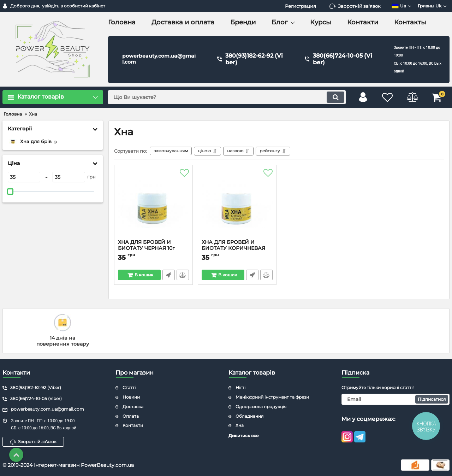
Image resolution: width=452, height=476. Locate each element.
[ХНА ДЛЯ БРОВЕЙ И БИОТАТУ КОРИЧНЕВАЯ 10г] (237, 204)
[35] (24, 177)
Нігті (240, 387)
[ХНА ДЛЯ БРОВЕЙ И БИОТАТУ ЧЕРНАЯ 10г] (153, 204)
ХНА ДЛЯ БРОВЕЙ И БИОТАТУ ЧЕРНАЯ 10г (153, 248)
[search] (227, 97)
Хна (240, 425)
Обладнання (249, 416)
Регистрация (301, 6)
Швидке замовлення (169, 275)
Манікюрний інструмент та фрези (272, 397)
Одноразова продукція (261, 407)
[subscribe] (395, 399)
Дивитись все (244, 436)
